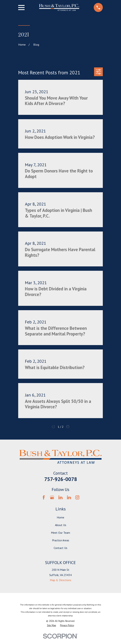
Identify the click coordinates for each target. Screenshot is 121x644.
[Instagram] (77, 497)
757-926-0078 (61, 479)
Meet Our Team (60, 533)
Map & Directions (61, 580)
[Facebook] (44, 497)
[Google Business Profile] (52, 497)
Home (60, 517)
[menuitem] (51, 625)
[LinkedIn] (60, 497)
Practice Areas (61, 540)
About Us (61, 525)
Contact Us (60, 548)
